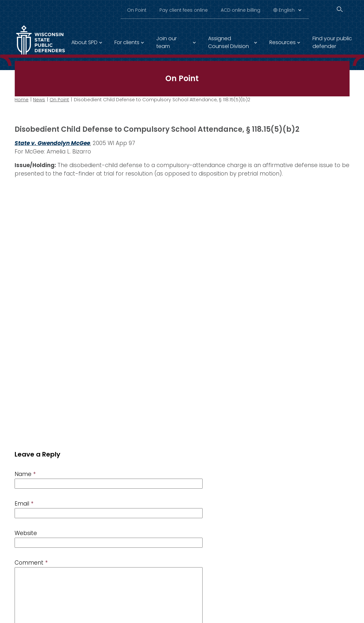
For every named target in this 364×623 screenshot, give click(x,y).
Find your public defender (332, 42)
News (39, 100)
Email (24, 504)
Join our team (166, 42)
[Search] (340, 9)
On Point (137, 10)
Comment (31, 563)
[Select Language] (290, 10)
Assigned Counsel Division (229, 42)
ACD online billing (241, 10)
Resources (282, 42)
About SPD (84, 42)
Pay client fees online (184, 10)
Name (25, 474)
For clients (127, 42)
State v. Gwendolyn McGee (52, 143)
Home (22, 100)
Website (26, 533)
